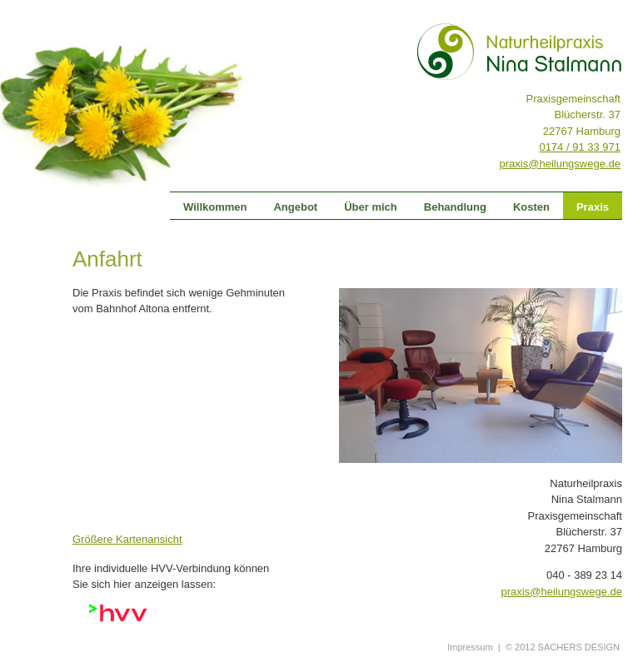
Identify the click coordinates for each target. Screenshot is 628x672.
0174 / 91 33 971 (580, 147)
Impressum (470, 647)
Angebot (295, 207)
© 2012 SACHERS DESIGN (563, 647)
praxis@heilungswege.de (560, 164)
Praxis (593, 207)
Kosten (531, 207)
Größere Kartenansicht (127, 539)
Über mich (371, 207)
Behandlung (455, 207)
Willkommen (215, 207)
